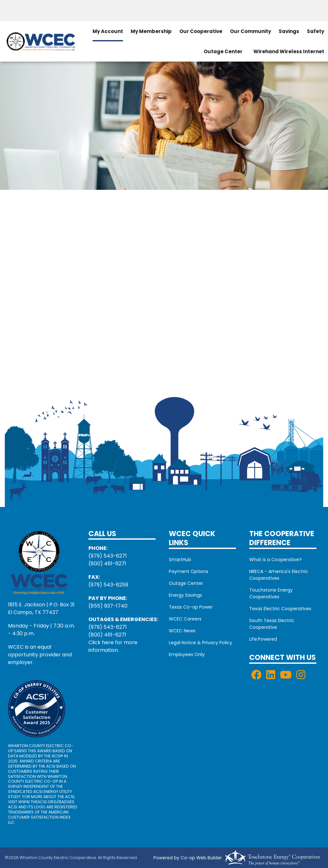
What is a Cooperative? (275, 560)
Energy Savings (185, 595)
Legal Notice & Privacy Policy (201, 643)
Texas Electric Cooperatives (280, 609)
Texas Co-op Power (191, 607)
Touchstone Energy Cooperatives (271, 593)
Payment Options (189, 571)
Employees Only (187, 654)
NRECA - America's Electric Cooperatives (279, 575)
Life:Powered (263, 639)
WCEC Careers (185, 619)
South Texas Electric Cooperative (272, 624)
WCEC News (182, 631)
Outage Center (223, 51)
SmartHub (180, 560)
